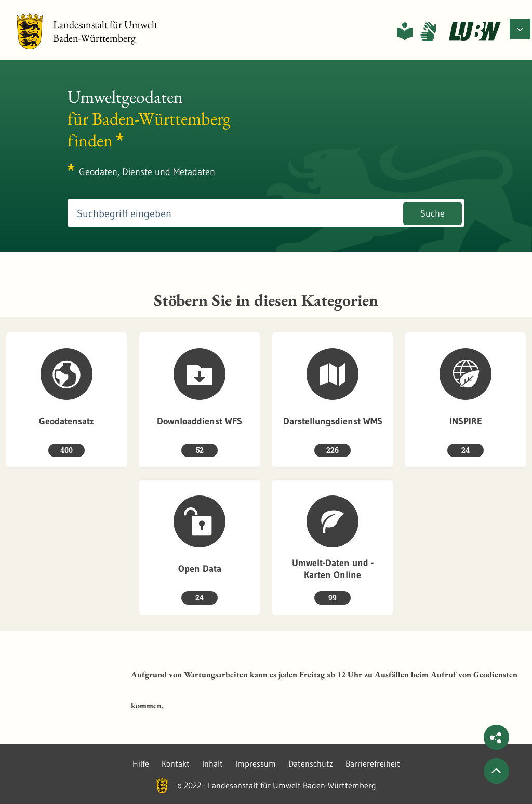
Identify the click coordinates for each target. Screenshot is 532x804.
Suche (433, 213)
